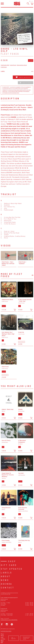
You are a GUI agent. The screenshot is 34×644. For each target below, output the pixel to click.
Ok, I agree (14, 638)
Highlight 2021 (5, 65)
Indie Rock (13, 65)
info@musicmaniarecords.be (9, 593)
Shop (12, 561)
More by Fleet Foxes (12, 275)
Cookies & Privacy (6, 631)
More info (2, 641)
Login (32, 1)
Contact (8, 587)
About (6, 576)
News (5, 580)
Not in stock (26, 83)
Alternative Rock (22, 65)
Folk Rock (4, 67)
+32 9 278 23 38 (5, 594)
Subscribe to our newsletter (9, 620)
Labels (6, 572)
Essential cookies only (27, 638)
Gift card (9, 565)
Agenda (6, 584)
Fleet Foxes (10, 54)
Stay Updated (12, 569)
